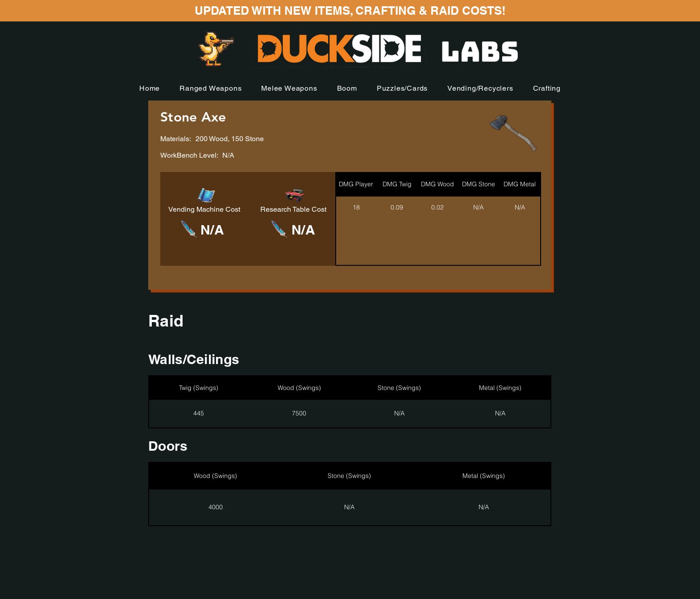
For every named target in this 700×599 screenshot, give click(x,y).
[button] (210, 88)
